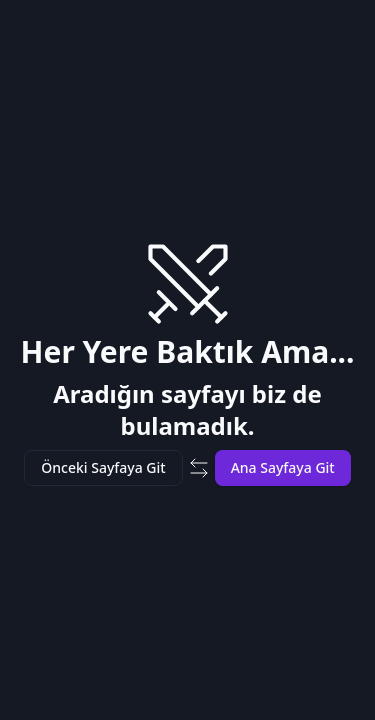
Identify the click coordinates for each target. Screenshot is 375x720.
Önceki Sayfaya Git (103, 467)
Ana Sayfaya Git (283, 467)
